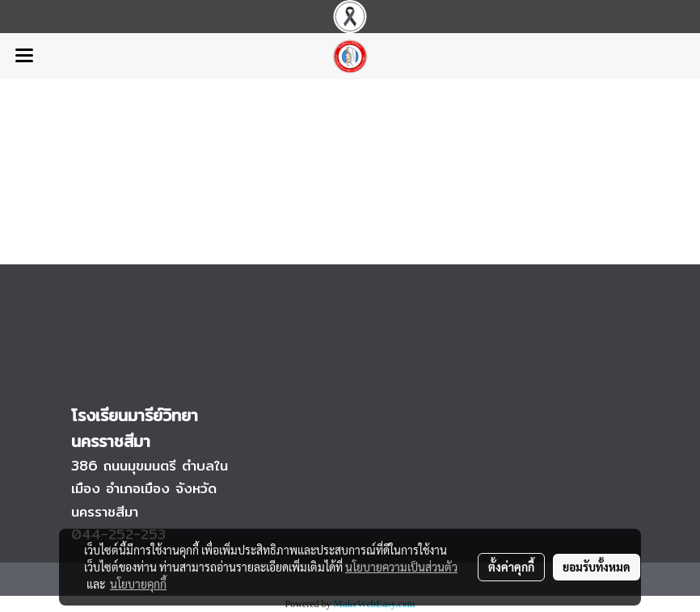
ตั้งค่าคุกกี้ (511, 567)
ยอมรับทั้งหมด (597, 567)
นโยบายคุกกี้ (138, 584)
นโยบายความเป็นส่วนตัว (401, 567)
